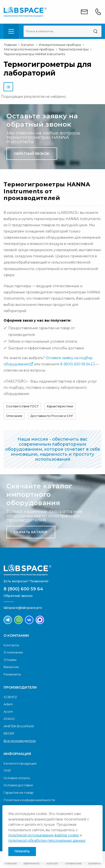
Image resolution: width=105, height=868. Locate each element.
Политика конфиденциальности (29, 800)
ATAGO (9, 719)
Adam (8, 704)
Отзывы (10, 660)
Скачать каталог (31, 532)
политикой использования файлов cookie (44, 835)
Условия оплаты (17, 778)
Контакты (11, 645)
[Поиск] (95, 31)
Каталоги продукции (20, 763)
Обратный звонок (32, 154)
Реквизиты (12, 674)
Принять (22, 851)
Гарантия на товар (19, 793)
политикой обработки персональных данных (47, 841)
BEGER (9, 733)
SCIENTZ (10, 697)
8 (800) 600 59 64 (77, 364)
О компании (13, 652)
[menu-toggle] (11, 31)
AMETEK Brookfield (19, 726)
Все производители (20, 741)
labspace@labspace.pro (23, 608)
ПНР (7, 771)
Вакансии (11, 667)
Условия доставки (18, 785)
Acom (8, 712)
